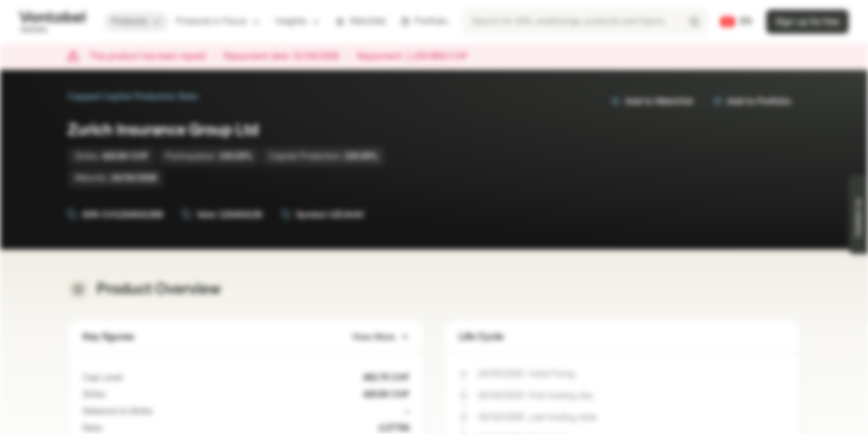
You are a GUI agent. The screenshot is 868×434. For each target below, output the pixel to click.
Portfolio (424, 21)
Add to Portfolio (752, 102)
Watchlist (360, 21)
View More (381, 337)
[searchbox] (585, 22)
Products (137, 21)
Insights (298, 21)
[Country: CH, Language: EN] (736, 22)
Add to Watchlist (652, 102)
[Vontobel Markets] (52, 22)
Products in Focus (219, 21)
